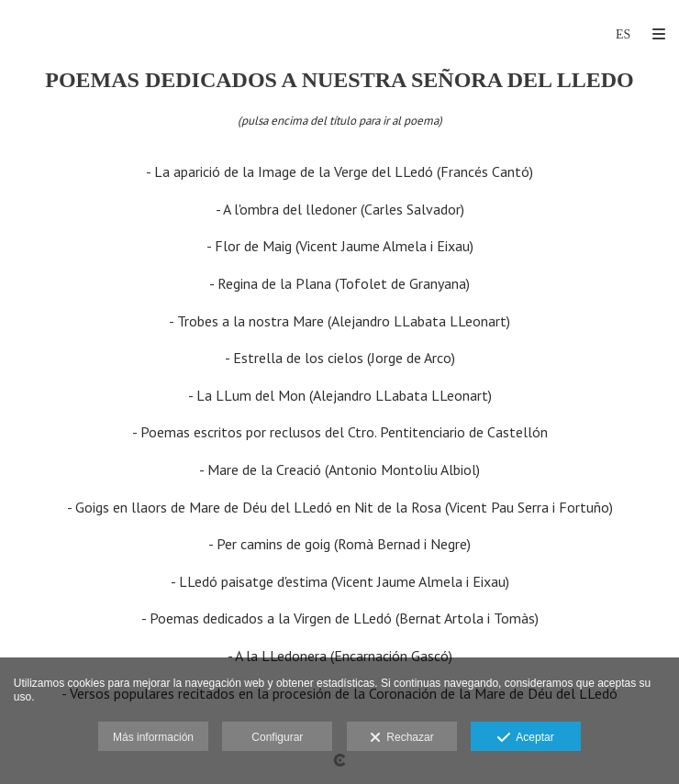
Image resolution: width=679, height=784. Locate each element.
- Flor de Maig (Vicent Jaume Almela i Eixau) (340, 246)
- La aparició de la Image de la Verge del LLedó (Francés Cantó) (339, 171)
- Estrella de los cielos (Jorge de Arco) (340, 358)
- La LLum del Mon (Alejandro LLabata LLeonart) (340, 395)
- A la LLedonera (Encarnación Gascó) (340, 656)
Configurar (277, 737)
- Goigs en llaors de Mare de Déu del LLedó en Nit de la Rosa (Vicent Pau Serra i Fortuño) (340, 507)
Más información (153, 737)
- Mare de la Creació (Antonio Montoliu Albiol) (339, 469)
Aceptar (525, 738)
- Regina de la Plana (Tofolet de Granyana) (339, 283)
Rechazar (402, 738)
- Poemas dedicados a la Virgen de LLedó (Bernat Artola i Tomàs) (340, 618)
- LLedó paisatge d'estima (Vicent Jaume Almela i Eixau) (340, 581)
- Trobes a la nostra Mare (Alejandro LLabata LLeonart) (339, 321)
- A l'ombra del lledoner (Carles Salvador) (340, 209)
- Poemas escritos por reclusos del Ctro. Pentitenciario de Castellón (340, 432)
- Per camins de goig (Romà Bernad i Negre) (339, 544)
